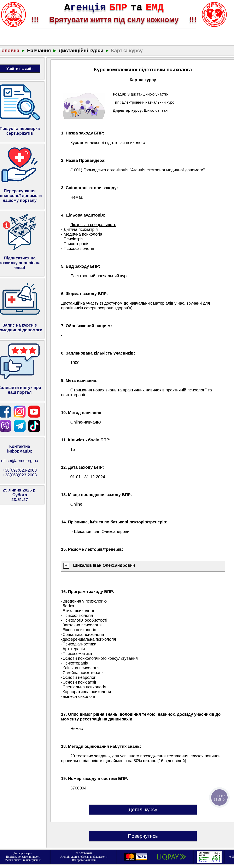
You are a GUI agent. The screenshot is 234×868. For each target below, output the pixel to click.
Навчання (39, 50)
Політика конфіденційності (23, 857)
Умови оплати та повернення (23, 860)
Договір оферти (23, 853)
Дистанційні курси (81, 50)
